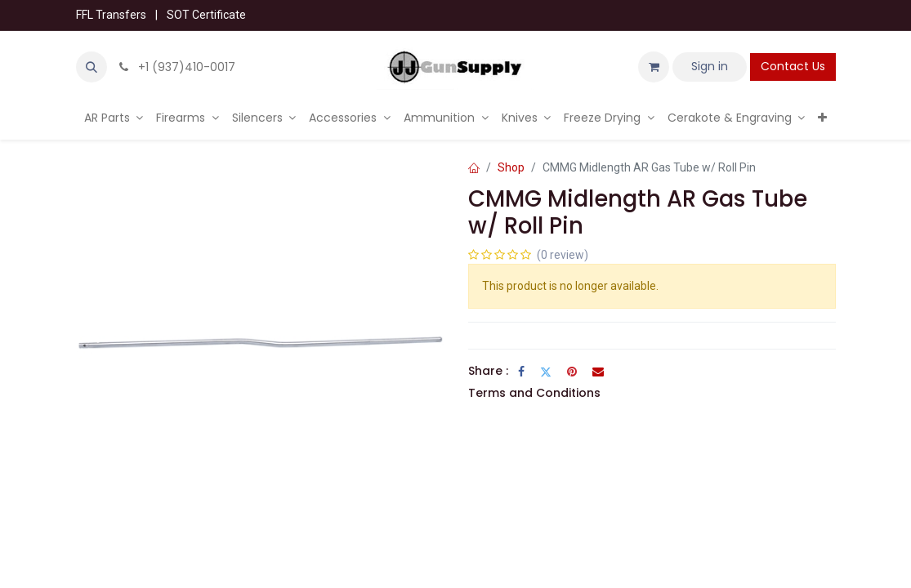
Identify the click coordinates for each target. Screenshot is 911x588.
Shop (511, 167)
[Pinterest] (572, 372)
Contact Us (793, 66)
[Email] (598, 372)
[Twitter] (546, 372)
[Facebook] (521, 372)
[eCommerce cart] (654, 67)
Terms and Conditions (534, 393)
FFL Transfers (111, 15)
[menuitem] (114, 118)
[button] (92, 67)
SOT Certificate (206, 15)
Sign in (710, 66)
